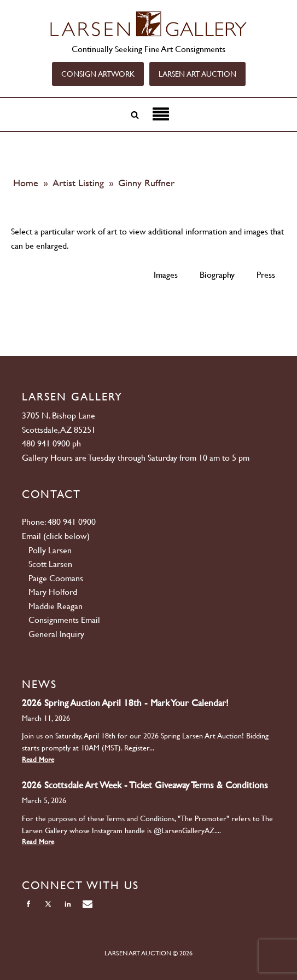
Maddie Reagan (56, 606)
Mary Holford (53, 592)
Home (26, 183)
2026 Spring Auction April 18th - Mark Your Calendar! (125, 703)
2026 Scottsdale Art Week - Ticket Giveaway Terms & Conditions (145, 785)
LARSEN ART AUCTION (197, 74)
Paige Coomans (56, 578)
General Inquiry (56, 634)
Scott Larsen (50, 564)
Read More (38, 760)
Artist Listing (80, 183)
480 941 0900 (46, 443)
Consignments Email (64, 620)
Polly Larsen (50, 550)
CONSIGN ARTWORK (98, 74)
